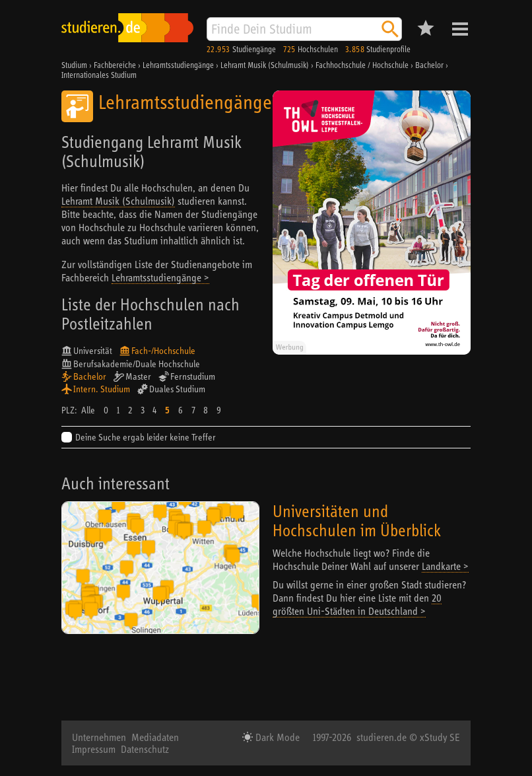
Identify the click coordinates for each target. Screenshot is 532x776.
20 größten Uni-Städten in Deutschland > (357, 604)
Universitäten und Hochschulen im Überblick (357, 520)
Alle (88, 410)
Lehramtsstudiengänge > (160, 277)
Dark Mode (276, 737)
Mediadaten (155, 737)
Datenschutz (145, 749)
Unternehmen (99, 737)
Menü (460, 29)
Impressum (94, 749)
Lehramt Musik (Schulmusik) (118, 201)
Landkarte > (445, 566)
